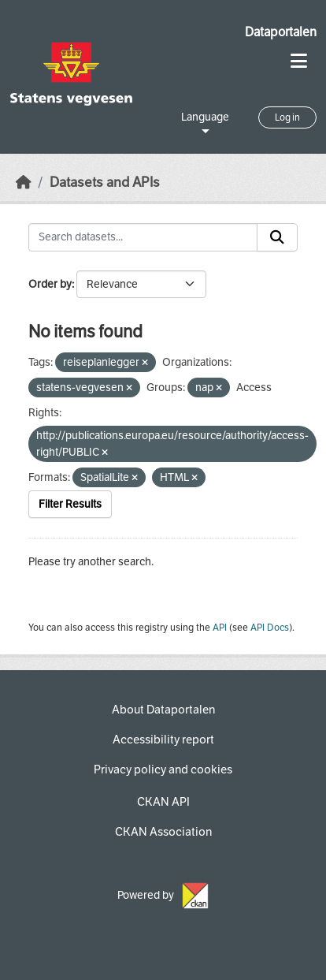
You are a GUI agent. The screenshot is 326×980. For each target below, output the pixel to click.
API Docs (270, 628)
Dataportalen (281, 32)
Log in (287, 117)
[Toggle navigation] (299, 61)
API (220, 628)
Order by (50, 284)
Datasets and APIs (105, 183)
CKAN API (163, 802)
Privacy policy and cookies (163, 769)
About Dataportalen (163, 710)
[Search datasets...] (143, 237)
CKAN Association (163, 832)
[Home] (24, 183)
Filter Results (70, 504)
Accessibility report (163, 740)
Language (205, 117)
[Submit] (277, 237)
